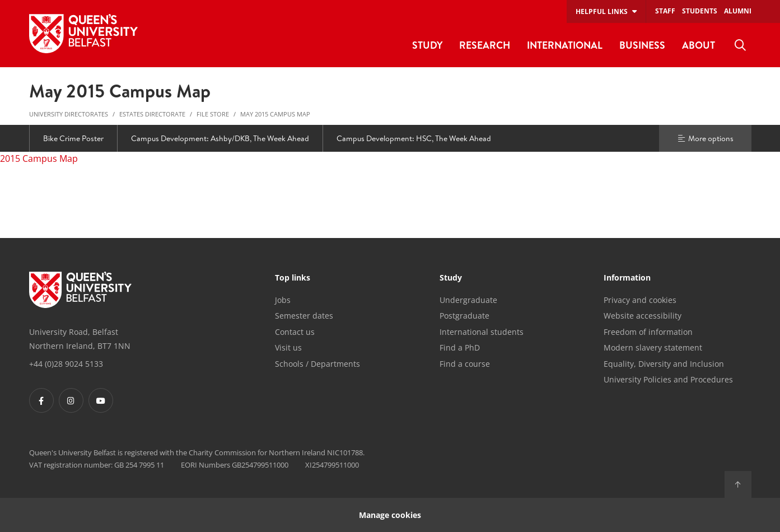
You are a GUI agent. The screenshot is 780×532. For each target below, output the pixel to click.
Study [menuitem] (427, 45)
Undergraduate (468, 300)
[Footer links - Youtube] (101, 400)
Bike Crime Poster (73, 138)
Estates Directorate (152, 114)
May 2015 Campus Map (275, 114)
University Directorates (69, 114)
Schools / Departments (317, 364)
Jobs (283, 300)
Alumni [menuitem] (738, 11)
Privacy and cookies (640, 300)
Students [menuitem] (700, 11)
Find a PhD (460, 347)
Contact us (295, 332)
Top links (293, 278)
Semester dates (304, 316)
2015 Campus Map (39, 158)
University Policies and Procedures (668, 379)
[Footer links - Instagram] (71, 400)
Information (627, 278)
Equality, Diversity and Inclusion (664, 364)
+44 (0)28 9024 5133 (66, 364)
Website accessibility (643, 316)
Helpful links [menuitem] (602, 11)
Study (451, 278)
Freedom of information (648, 332)
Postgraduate (464, 316)
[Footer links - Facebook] (41, 400)
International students (482, 332)
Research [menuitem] (485, 45)
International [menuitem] (565, 45)
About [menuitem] (699, 45)
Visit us (288, 347)
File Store (213, 114)
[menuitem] (740, 45)
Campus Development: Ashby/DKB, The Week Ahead (220, 138)
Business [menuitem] (642, 45)
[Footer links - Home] (80, 290)
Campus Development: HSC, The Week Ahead (414, 138)
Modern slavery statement (653, 347)
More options (705, 138)
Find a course (465, 364)
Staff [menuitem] (665, 11)
